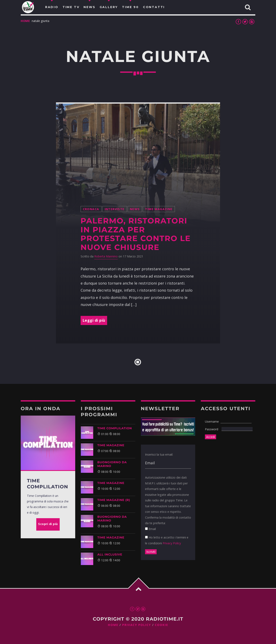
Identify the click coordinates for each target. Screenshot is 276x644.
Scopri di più (48, 524)
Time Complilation (115, 428)
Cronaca (91, 209)
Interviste (115, 209)
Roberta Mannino (106, 256)
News (135, 209)
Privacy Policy (172, 543)
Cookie (161, 625)
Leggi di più (94, 320)
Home (25, 21)
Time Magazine (159, 209)
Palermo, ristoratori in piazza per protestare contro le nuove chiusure (136, 234)
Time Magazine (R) (114, 500)
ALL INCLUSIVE (110, 554)
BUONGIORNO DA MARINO (112, 464)
